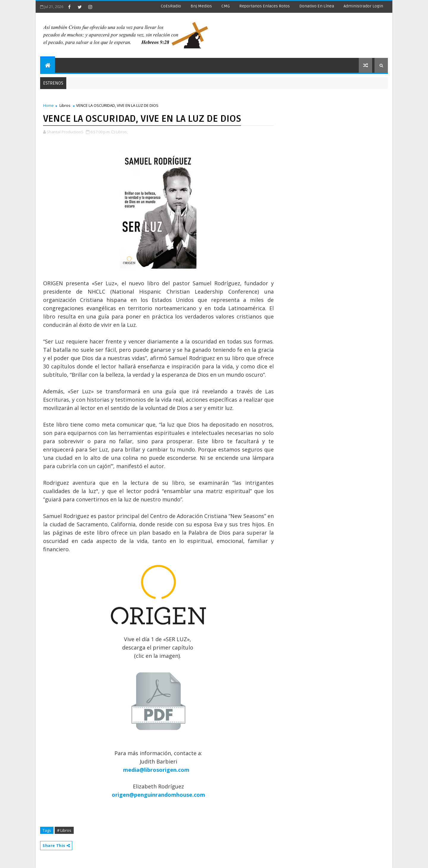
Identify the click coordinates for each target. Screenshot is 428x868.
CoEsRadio (171, 6)
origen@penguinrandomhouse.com (158, 795)
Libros (65, 105)
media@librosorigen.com (156, 770)
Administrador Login (363, 6)
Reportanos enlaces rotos (265, 6)
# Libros (64, 830)
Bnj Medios (201, 6)
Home (48, 105)
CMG (226, 6)
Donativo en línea (317, 6)
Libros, (122, 132)
